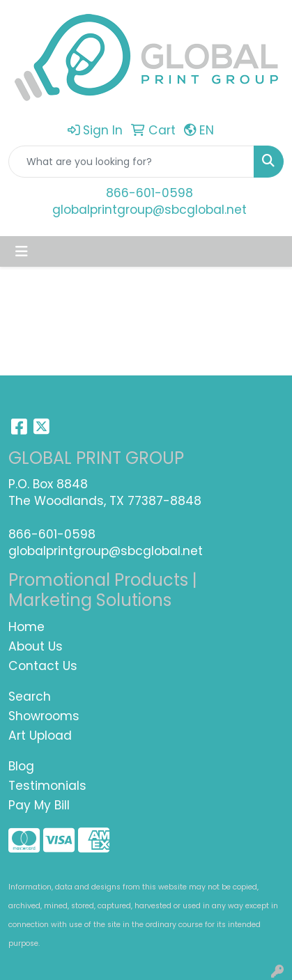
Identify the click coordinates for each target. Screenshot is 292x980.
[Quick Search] (131, 162)
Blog (21, 766)
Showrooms (44, 716)
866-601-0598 (149, 193)
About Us (36, 646)
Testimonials (47, 786)
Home (26, 627)
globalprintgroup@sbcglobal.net (149, 210)
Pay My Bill (39, 805)
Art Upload (40, 736)
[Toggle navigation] (22, 251)
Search (30, 697)
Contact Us (43, 666)
